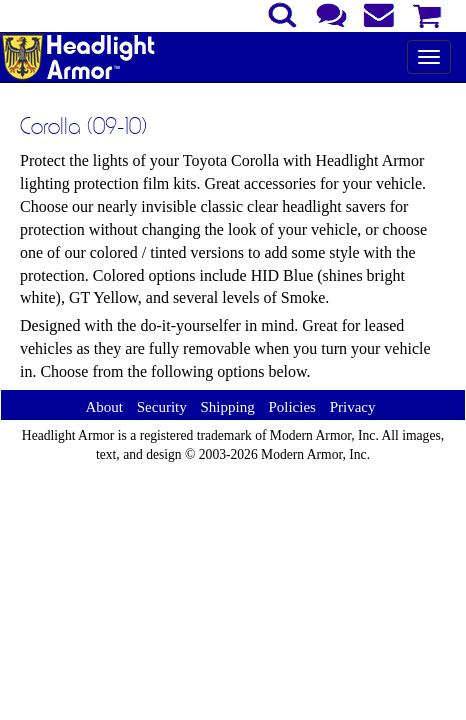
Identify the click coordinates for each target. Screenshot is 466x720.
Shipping (227, 407)
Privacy (353, 407)
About (104, 407)
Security (162, 407)
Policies (292, 407)
